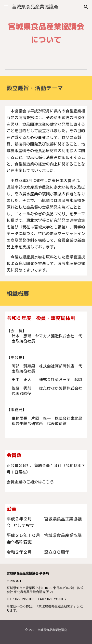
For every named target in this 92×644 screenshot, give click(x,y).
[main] (46, 31)
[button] (6, 7)
